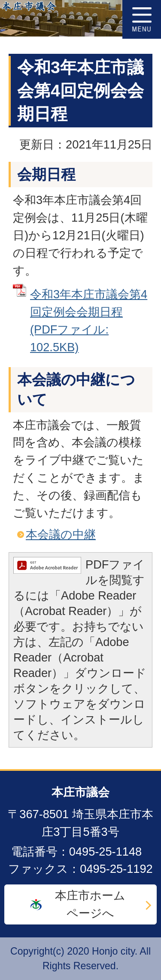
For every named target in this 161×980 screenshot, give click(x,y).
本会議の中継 (61, 534)
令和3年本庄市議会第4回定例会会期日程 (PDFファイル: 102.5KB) (89, 320)
